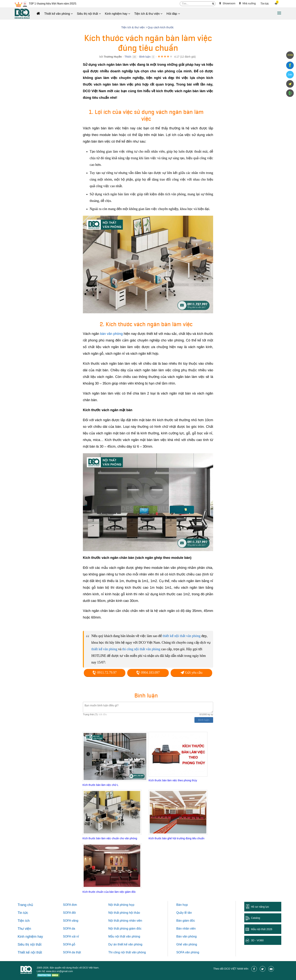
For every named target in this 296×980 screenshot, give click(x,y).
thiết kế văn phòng (104, 649)
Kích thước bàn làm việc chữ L (101, 785)
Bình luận (145, 57)
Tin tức (265, 4)
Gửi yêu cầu (191, 673)
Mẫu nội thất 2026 (262, 929)
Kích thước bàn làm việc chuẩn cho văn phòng (110, 838)
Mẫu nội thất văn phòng (124, 936)
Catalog (255, 918)
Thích (128, 57)
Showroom (227, 3)
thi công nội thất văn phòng (141, 649)
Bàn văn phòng (187, 936)
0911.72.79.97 (104, 673)
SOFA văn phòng (188, 952)
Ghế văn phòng (187, 944)
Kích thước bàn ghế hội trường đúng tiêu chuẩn (177, 838)
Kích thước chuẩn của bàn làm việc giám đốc (109, 892)
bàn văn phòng (112, 334)
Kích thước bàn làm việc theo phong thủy (173, 780)
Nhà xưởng (247, 3)
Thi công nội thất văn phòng (127, 952)
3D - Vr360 (257, 940)
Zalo (290, 75)
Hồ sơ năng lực (260, 907)
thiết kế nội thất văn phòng (182, 636)
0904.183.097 (148, 673)
